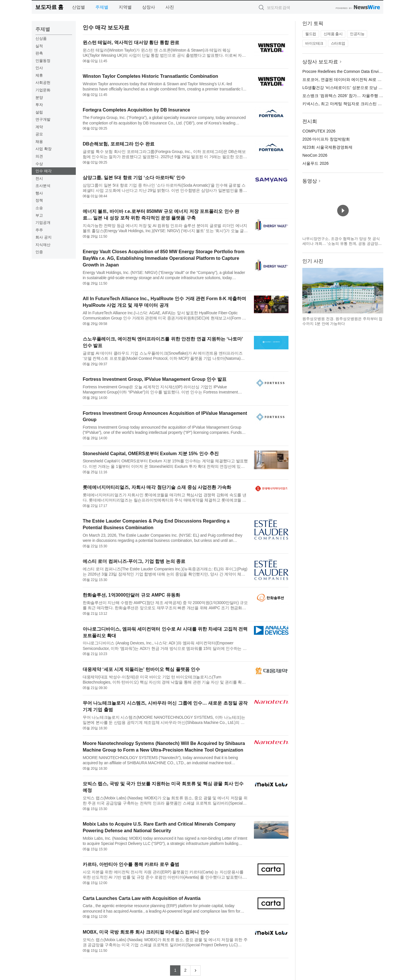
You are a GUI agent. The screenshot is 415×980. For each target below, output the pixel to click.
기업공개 (43, 223)
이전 (307, 291)
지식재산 (43, 245)
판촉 (39, 53)
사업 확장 (44, 149)
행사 (39, 193)
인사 (39, 68)
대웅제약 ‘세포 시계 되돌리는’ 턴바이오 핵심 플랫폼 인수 (141, 669)
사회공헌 (43, 83)
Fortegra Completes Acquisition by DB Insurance (136, 110)
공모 (39, 134)
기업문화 (43, 90)
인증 (39, 252)
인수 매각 (44, 171)
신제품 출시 (333, 34)
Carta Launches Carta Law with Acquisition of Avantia (142, 898)
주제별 (102, 7)
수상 (39, 164)
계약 (39, 127)
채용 (39, 142)
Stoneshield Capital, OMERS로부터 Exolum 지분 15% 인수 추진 (151, 454)
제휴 (39, 75)
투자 (39, 105)
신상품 (41, 38)
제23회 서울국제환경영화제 (327, 147)
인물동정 (43, 61)
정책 (39, 200)
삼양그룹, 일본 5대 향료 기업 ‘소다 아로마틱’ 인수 (134, 178)
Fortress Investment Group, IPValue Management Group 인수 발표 (155, 379)
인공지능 (357, 34)
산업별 (79, 7)
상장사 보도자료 (320, 62)
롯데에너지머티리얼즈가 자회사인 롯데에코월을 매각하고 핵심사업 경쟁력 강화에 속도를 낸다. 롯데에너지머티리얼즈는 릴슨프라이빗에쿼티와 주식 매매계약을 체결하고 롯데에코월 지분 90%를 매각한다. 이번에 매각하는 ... (165, 498)
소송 (39, 208)
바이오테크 (314, 43)
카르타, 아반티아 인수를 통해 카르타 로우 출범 (131, 864)
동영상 (310, 181)
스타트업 (338, 43)
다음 (379, 291)
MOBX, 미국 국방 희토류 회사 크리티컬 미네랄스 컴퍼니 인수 (146, 932)
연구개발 (43, 119)
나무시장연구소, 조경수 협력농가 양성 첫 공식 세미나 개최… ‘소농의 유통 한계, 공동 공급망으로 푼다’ (342, 244)
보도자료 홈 (49, 7)
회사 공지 (44, 237)
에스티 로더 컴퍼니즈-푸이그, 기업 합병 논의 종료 (134, 561)
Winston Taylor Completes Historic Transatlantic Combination (150, 76)
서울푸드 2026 (315, 163)
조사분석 (43, 186)
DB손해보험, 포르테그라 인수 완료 (119, 144)
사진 (170, 7)
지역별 (125, 7)
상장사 (149, 7)
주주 (39, 230)
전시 (39, 178)
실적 (39, 46)
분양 (39, 98)
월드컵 (311, 34)
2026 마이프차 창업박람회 (326, 139)
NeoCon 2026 (315, 155)
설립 (39, 112)
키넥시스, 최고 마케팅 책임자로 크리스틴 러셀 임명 (349, 104)
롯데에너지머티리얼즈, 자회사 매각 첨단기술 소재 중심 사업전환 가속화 (157, 487)
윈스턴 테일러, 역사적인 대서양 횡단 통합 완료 (131, 42)
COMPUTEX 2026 (319, 131)
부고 (39, 215)
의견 (39, 156)
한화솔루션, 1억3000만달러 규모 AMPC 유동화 (131, 595)
